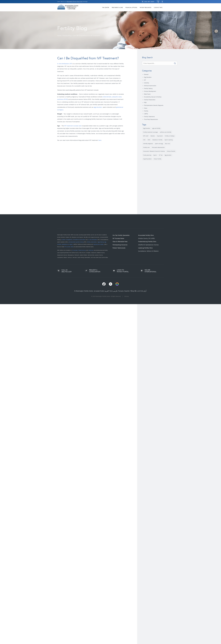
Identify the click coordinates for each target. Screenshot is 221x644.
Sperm (155, 155)
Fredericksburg (82, 250)
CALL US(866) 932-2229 (66, 271)
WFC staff (146, 136)
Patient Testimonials (119, 248)
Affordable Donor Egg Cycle (75, 2)
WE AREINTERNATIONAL (150, 271)
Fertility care (146, 147)
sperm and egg (159, 144)
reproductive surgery (99, 244)
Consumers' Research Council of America (154, 151)
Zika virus (167, 144)
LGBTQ (146, 114)
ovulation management (67, 240)
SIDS (149, 140)
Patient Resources (146, 8)
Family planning (147, 155)
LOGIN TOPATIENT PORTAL (123, 271)
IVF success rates (69, 247)
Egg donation (168, 155)
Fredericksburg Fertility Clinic (147, 242)
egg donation (98, 107)
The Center (106, 8)
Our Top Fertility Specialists (121, 235)
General (146, 74)
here (100, 140)
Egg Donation (148, 77)
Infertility (147, 83)
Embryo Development (150, 91)
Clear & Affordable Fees (120, 242)
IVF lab (161, 155)
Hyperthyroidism (147, 159)
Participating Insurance (120, 245)
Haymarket (160, 136)
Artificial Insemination (150, 86)
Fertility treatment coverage (150, 132)
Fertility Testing (148, 88)
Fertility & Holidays (170, 136)
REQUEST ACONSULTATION (95, 271)
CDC (144, 140)
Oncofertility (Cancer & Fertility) (153, 97)
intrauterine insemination (79, 240)
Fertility (146, 111)
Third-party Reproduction (158, 147)
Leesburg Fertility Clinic (145, 248)
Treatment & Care (117, 8)
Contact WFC (158, 8)
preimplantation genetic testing (76, 242)
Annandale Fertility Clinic (146, 235)
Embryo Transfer (171, 151)
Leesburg (91, 250)
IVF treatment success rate (73, 126)
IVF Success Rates (118, 238)
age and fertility (156, 128)
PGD (145, 103)
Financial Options (131, 8)
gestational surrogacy (67, 244)
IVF (145, 80)
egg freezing (101, 242)
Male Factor (147, 94)
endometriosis (107, 97)
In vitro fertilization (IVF (65, 64)
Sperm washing (169, 140)
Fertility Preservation (150, 100)
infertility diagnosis (148, 144)
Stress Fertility (158, 159)
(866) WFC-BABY (149, 2)
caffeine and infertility (166, 132)
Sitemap (127, 296)
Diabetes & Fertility (157, 140)
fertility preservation (92, 242)
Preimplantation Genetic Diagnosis (154, 105)
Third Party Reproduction (151, 119)
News (146, 108)
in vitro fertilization (93, 240)
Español (127, 291)
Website (153, 136)
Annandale (75, 250)
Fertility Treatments (149, 117)
